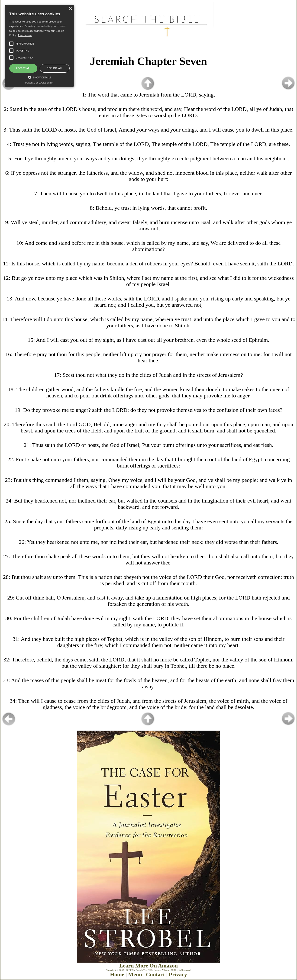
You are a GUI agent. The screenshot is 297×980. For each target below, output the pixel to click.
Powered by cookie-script (40, 83)
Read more (25, 35)
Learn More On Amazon (148, 966)
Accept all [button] (23, 68)
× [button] (70, 9)
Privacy (178, 974)
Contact (155, 974)
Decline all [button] (55, 68)
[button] (39, 77)
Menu (135, 974)
